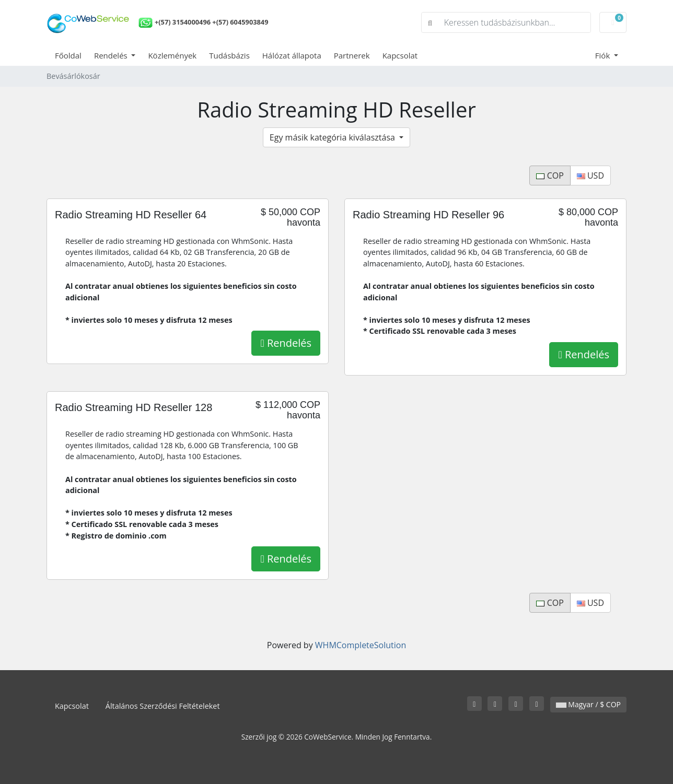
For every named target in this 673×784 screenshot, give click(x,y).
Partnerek (352, 55)
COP (550, 175)
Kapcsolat (400, 55)
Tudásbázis (229, 55)
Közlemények (172, 55)
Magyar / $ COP (588, 704)
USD (590, 175)
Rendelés (112, 55)
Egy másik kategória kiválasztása (333, 137)
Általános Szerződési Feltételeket (163, 706)
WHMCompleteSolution (361, 645)
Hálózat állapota (292, 55)
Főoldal (68, 55)
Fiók (604, 55)
